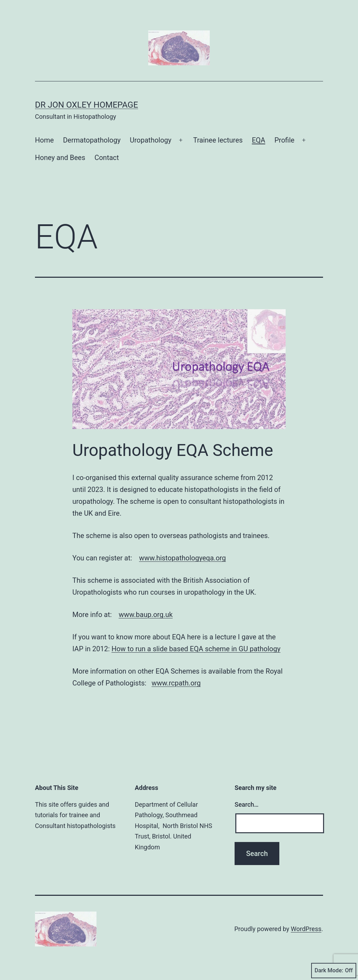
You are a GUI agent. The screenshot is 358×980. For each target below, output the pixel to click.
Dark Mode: (334, 971)
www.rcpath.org (176, 683)
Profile (284, 140)
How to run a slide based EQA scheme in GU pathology (196, 649)
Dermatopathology (92, 140)
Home (44, 140)
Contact (107, 158)
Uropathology (151, 140)
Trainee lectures (218, 140)
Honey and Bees (60, 158)
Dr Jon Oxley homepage (87, 105)
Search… (247, 804)
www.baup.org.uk (145, 615)
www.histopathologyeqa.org (182, 558)
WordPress (306, 929)
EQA (258, 140)
